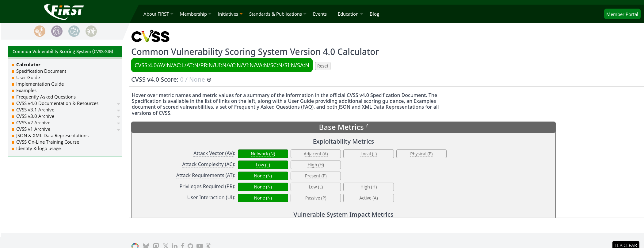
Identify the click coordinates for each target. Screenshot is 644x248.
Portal (622, 14)
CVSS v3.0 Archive (35, 116)
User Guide (28, 77)
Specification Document (41, 71)
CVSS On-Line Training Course (48, 142)
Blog (374, 14)
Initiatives (228, 14)
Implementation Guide (40, 84)
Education (348, 14)
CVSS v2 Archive (33, 122)
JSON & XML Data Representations (52, 135)
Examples (26, 90)
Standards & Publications (276, 14)
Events (320, 14)
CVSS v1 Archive (33, 129)
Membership (193, 14)
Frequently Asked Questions (46, 97)
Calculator (28, 64)
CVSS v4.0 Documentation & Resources (57, 103)
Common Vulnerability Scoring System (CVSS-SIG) (63, 52)
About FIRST (156, 14)
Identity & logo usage (38, 148)
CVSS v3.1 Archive (35, 110)
